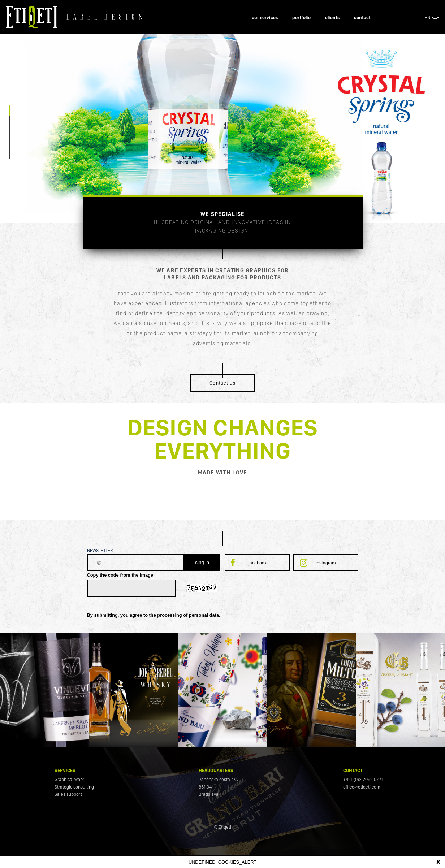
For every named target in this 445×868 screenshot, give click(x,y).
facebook (257, 563)
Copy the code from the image (120, 575)
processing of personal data (188, 615)
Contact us (222, 383)
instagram (326, 563)
